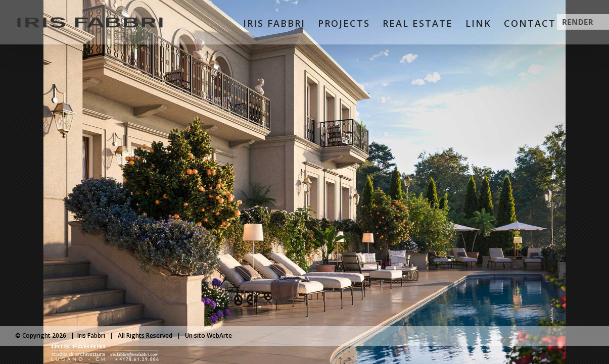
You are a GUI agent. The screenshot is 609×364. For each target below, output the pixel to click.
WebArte (219, 335)
